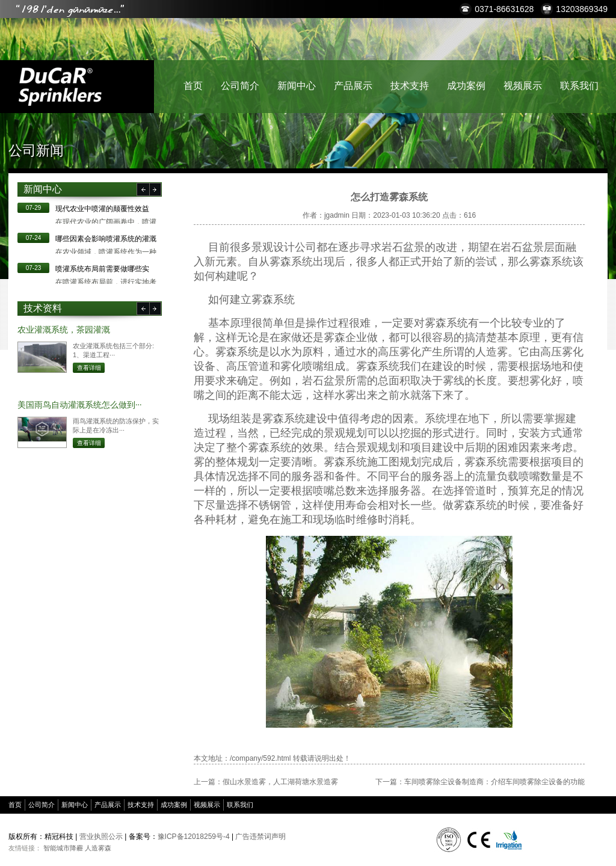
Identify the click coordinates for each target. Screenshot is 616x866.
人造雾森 (98, 848)
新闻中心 (297, 86)
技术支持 (410, 86)
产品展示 (353, 86)
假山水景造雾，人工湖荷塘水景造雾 (280, 782)
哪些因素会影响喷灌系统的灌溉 (106, 239)
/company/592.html (260, 758)
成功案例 (466, 86)
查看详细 (89, 368)
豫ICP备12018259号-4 (194, 837)
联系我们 (579, 86)
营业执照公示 (101, 837)
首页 (193, 86)
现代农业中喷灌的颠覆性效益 (102, 209)
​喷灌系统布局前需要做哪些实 (102, 269)
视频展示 (523, 86)
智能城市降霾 (63, 848)
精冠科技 (60, 87)
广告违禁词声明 (260, 837)
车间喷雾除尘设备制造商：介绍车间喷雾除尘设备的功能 (494, 782)
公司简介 (240, 86)
